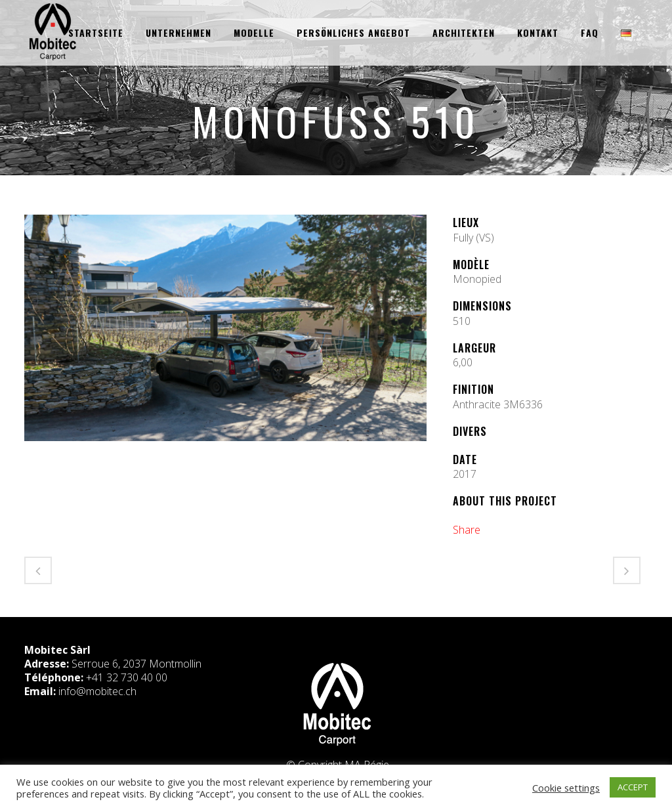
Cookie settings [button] (566, 788)
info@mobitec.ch (97, 691)
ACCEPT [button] (633, 787)
